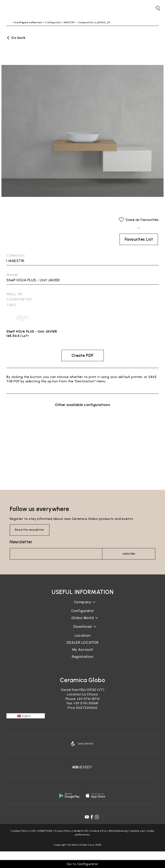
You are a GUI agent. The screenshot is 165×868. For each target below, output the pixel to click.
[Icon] (82, 744)
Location (82, 635)
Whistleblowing (118, 831)
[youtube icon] (87, 817)
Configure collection (28, 22)
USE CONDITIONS (42, 831)
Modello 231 (81, 831)
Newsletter (21, 542)
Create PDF (83, 355)
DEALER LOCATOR (82, 642)
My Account (83, 650)
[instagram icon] (97, 817)
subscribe (129, 554)
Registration (82, 657)
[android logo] (69, 796)
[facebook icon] (92, 817)
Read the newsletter (30, 530)
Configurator (83, 611)
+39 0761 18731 (88, 699)
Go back (18, 38)
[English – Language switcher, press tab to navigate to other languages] (26, 716)
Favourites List (139, 239)
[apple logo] (96, 796)
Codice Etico (99, 831)
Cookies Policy (19, 831)
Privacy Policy (63, 831)
